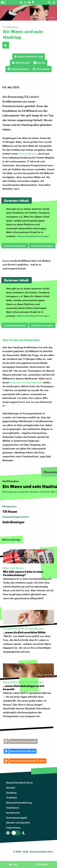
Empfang (11, 793)
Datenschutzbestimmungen (33, 236)
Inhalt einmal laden (15, 246)
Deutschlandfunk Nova (19, 782)
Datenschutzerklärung (19, 802)
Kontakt (11, 788)
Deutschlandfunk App (29, 56)
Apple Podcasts (18, 69)
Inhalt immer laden (42, 246)
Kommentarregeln (17, 818)
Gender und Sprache (18, 822)
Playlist (43, 864)
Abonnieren (41, 69)
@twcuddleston (28, 154)
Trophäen (12, 797)
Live (15, 864)
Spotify (39, 63)
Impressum (13, 808)
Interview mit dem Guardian (26, 382)
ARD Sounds (21, 63)
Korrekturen (13, 813)
